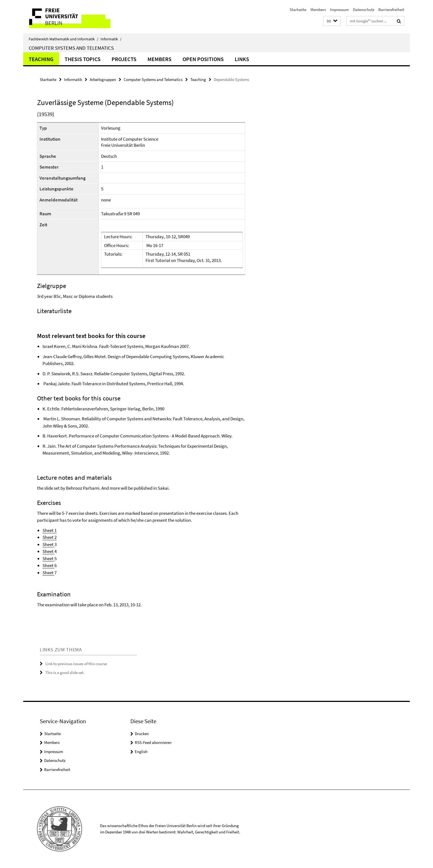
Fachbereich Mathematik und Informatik (64, 39)
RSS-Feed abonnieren (153, 742)
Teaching (41, 59)
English (141, 752)
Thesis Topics (83, 59)
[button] (332, 21)
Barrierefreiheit (391, 10)
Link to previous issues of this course (76, 664)
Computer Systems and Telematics (71, 48)
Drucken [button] (142, 734)
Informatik (111, 39)
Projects (124, 59)
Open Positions (203, 59)
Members (318, 10)
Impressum (339, 10)
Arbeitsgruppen (103, 79)
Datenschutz (364, 10)
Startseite (298, 10)
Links (242, 59)
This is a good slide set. (65, 672)
